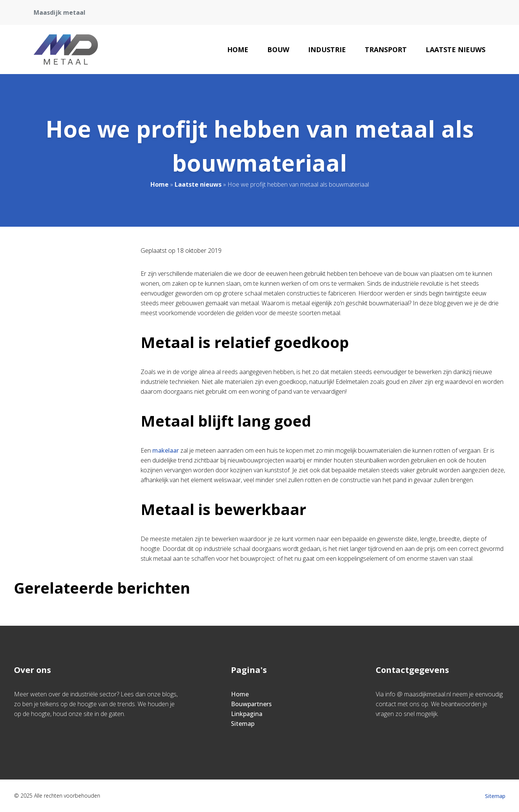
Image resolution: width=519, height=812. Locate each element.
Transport (386, 49)
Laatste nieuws (455, 49)
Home (238, 49)
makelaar (166, 450)
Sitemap (243, 724)
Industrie (327, 49)
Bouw (278, 49)
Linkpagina (247, 714)
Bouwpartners (251, 704)
